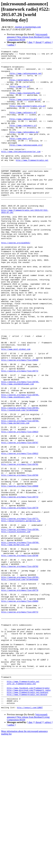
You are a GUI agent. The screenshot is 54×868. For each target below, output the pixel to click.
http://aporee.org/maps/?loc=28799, (20, 625)
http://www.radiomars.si (23, 141)
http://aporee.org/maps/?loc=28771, (20, 612)
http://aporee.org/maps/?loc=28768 (20, 657)
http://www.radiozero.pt (23, 125)
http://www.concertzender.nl (25, 109)
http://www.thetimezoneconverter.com (21, 172)
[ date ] (30, 42)
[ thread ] (39, 42)
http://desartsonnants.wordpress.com (21, 615)
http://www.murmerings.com (15, 498)
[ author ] (11, 45)
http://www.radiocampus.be (24, 148)
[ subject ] (48, 42)
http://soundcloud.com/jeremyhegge (20, 482)
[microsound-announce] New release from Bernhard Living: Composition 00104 (28, 37)
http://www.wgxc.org (21, 156)
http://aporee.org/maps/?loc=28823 (20, 508)
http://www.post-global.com (16, 409)
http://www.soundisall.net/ (16, 466)
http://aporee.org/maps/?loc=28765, (20, 448)
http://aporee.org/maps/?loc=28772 (20, 435)
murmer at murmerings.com (28, 27)
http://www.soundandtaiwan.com (17, 451)
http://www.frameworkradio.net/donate (27, 823)
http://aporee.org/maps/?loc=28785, (20, 464)
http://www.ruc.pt (20, 94)
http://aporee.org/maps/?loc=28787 (20, 521)
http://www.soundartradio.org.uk (28, 117)
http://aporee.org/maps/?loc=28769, (20, 495)
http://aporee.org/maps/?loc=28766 (20, 560)
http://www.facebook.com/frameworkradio (28, 816)
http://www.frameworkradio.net (32, 182)
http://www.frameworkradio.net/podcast (28, 821)
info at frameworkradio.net (21, 810)
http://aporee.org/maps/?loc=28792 (20, 670)
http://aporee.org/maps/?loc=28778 (20, 599)
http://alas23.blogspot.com (16, 628)
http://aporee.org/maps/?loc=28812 (20, 534)
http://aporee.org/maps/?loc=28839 (20, 422)
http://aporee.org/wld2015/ (16, 281)
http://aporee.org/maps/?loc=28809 (20, 711)
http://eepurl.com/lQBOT (30, 839)
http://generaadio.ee (21, 86)
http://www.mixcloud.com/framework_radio (29, 818)
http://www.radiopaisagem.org (26, 164)
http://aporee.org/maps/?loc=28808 (20, 573)
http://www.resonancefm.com (25, 101)
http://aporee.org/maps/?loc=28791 (20, 547)
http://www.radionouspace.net (26, 78)
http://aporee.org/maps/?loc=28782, (20, 683)
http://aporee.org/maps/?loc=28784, (20, 479)
